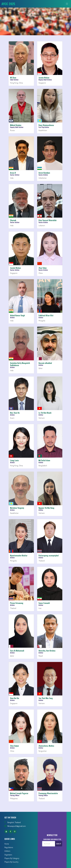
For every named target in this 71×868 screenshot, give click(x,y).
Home (7, 844)
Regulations (9, 847)
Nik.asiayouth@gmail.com (17, 826)
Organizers (8, 855)
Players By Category (12, 858)
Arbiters (7, 851)
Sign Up (59, 844)
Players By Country (11, 862)
